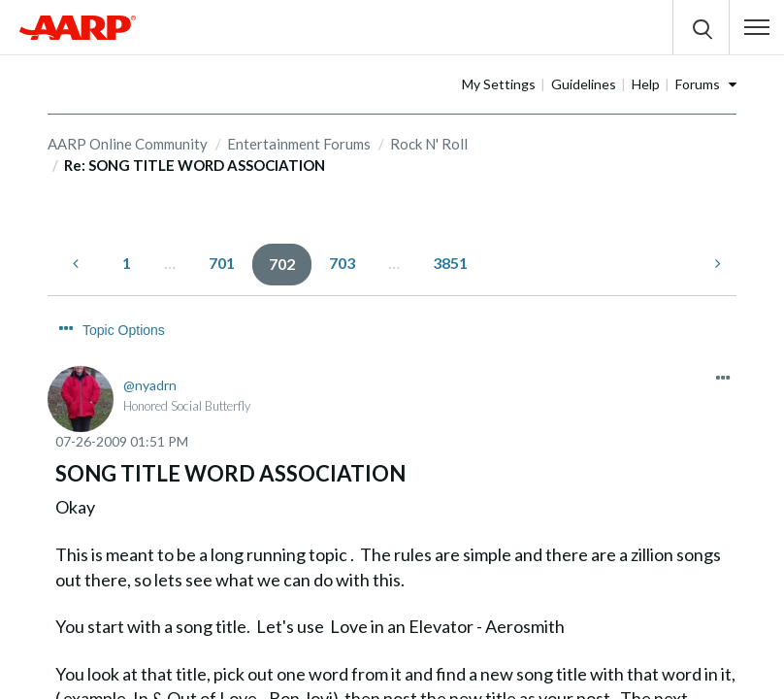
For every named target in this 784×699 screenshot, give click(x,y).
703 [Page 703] (342, 263)
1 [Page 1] (127, 263)
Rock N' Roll (429, 144)
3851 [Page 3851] (450, 263)
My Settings (560, 84)
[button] (757, 27)
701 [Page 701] (222, 263)
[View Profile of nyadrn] (150, 349)
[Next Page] (716, 264)
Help (707, 84)
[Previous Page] (78, 264)
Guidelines (645, 84)
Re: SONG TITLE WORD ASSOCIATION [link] (195, 165)
